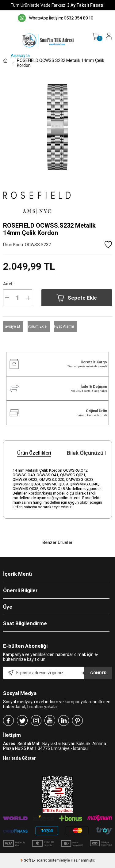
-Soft (26, 860)
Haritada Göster (19, 758)
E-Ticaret (39, 860)
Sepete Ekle (77, 298)
